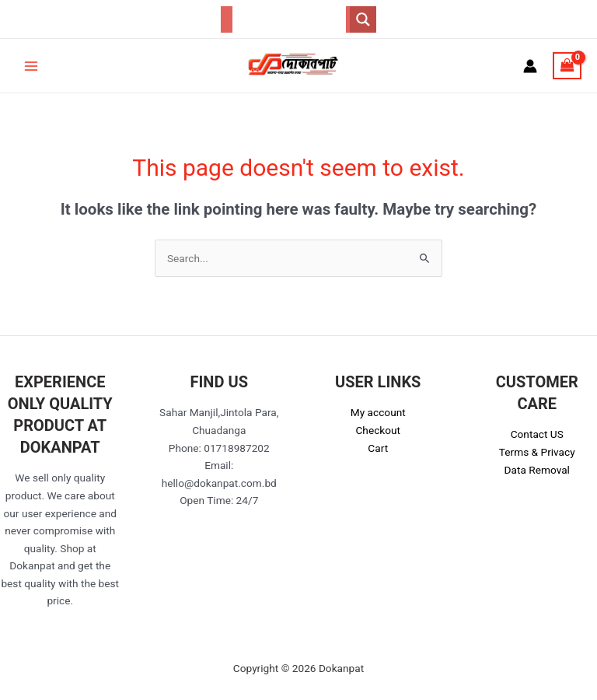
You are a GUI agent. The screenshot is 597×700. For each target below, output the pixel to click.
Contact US (537, 434)
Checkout (378, 430)
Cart (378, 448)
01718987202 (237, 448)
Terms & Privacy (537, 452)
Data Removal (537, 470)
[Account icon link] (530, 66)
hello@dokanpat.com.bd (219, 483)
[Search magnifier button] (363, 19)
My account (378, 412)
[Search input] (289, 19)
